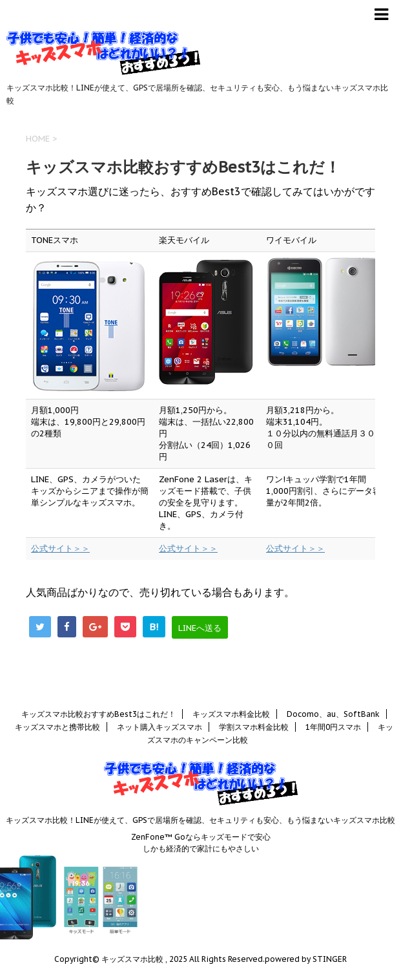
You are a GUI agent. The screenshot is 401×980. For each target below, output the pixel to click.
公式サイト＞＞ (60, 549)
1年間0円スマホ (333, 727)
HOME (38, 139)
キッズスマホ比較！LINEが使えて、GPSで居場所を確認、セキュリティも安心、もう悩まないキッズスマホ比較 (200, 820)
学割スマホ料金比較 (254, 727)
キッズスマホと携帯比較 (57, 727)
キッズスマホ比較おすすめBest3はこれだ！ (98, 714)
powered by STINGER (306, 959)
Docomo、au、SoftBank (333, 714)
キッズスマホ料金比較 (231, 714)
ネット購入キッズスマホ (159, 727)
